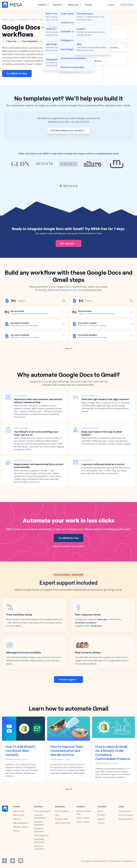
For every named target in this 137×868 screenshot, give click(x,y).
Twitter (4, 861)
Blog (57, 815)
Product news (61, 819)
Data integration (41, 835)
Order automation (42, 811)
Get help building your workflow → (69, 130)
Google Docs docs (69, 290)
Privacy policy (125, 811)
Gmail (34, 20)
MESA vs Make (83, 822)
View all (69, 348)
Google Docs (23, 20)
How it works (19, 811)
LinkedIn (21, 861)
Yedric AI (17, 819)
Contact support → (68, 680)
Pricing (16, 831)
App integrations (20, 823)
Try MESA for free (17, 73)
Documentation (62, 811)
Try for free (127, 5)
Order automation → (22, 428)
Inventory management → (24, 461)
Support (101, 819)
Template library (20, 827)
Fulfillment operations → (91, 428)
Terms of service (126, 815)
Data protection (126, 819)
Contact (101, 823)
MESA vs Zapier (83, 818)
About (100, 811)
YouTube (13, 861)
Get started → (68, 243)
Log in (111, 5)
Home (5, 20)
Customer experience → (91, 396)
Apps (13, 20)
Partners (101, 815)
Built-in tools (19, 815)
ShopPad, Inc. (129, 861)
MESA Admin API (63, 823)
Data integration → (21, 396)
